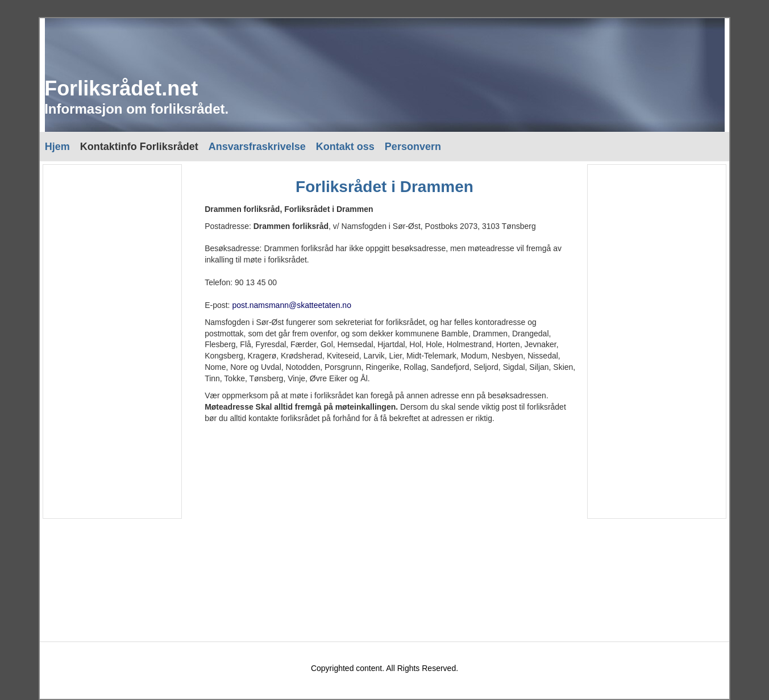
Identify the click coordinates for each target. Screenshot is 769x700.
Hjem (57, 147)
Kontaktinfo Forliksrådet (139, 147)
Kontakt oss (345, 147)
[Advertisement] (111, 341)
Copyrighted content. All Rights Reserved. (384, 668)
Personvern (413, 147)
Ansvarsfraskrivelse (257, 147)
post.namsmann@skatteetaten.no (292, 305)
